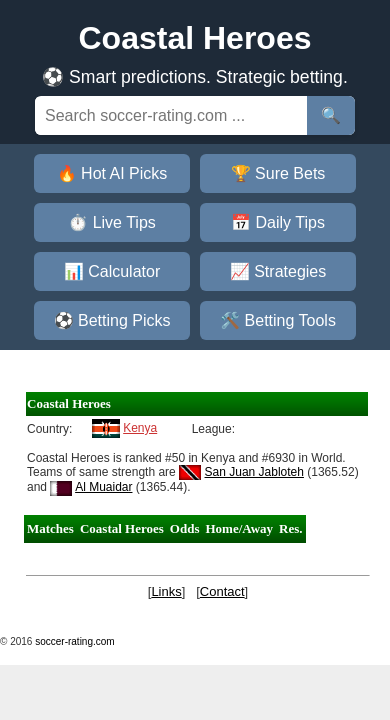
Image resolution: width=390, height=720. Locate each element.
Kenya (140, 428)
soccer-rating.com (74, 641)
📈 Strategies (278, 271)
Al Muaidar (103, 487)
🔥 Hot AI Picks (112, 173)
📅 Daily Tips (278, 222)
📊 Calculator (112, 271)
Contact (222, 591)
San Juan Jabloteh (254, 472)
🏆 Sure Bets (278, 173)
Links (166, 591)
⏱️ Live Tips (112, 222)
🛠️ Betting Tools (278, 320)
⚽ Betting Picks (112, 320)
